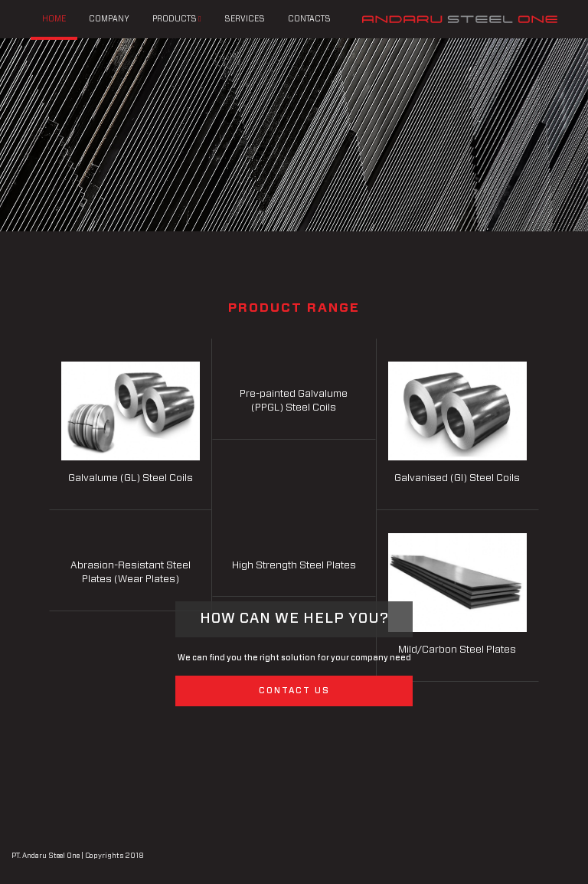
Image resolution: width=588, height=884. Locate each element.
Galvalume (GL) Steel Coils (131, 478)
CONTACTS (309, 19)
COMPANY (109, 19)
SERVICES (245, 19)
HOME (54, 19)
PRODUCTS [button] (177, 19)
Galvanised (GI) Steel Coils (457, 478)
